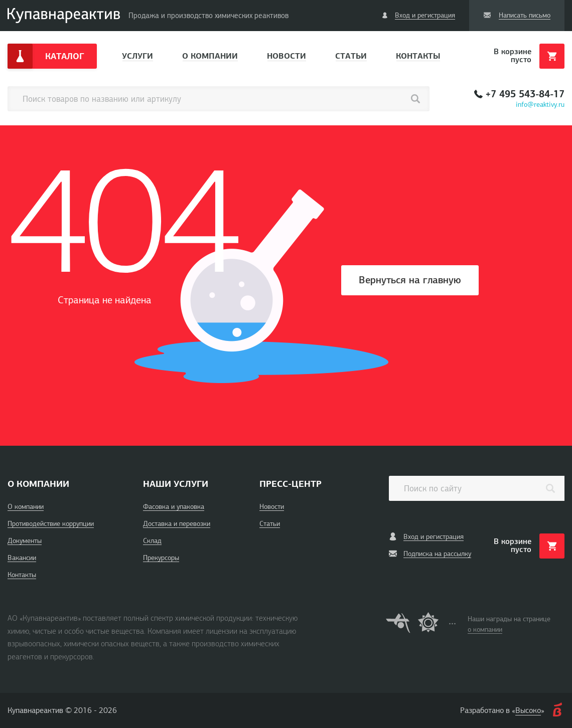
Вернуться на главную (410, 280)
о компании (485, 629)
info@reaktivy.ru (540, 105)
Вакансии (22, 558)
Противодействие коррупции (51, 524)
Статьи (351, 56)
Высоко (528, 710)
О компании (210, 56)
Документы (25, 541)
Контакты (418, 56)
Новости (287, 56)
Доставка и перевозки (177, 524)
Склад (152, 541)
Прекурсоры (161, 558)
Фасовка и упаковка (174, 507)
